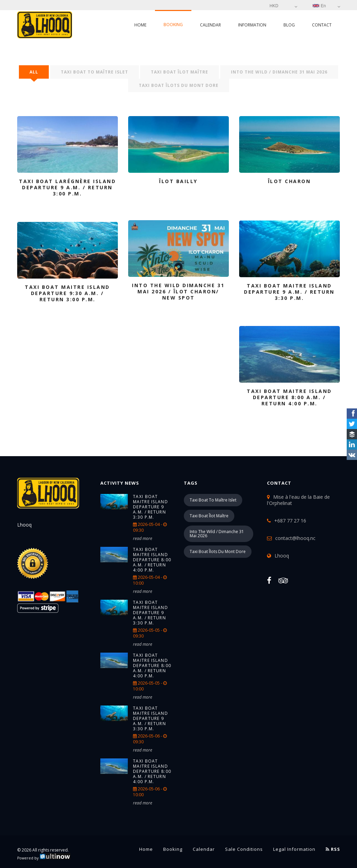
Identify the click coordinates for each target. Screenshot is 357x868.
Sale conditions (244, 849)
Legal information (294, 849)
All (34, 72)
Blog (289, 25)
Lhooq (282, 556)
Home (140, 25)
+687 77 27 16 (290, 521)
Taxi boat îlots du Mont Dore (179, 85)
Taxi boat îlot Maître (180, 72)
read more (143, 538)
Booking (173, 25)
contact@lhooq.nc (295, 538)
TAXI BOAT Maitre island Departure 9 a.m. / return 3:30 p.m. (150, 507)
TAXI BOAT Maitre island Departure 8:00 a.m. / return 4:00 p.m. (152, 560)
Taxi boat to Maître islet (94, 72)
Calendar (210, 25)
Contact (322, 25)
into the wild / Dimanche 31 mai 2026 (279, 72)
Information (252, 25)
